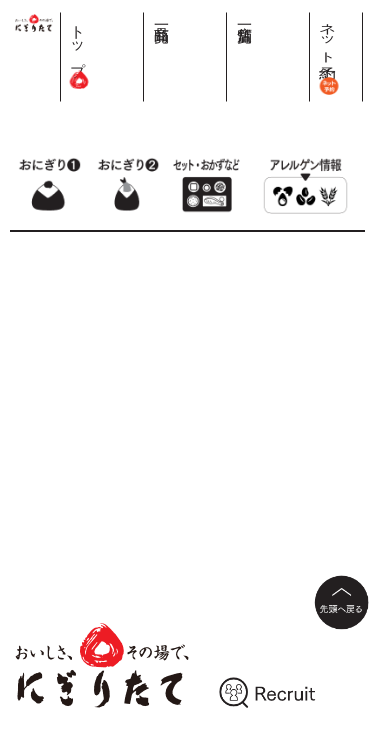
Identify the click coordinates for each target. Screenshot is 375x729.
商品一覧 (267, 17)
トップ (229, 50)
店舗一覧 (305, 17)
